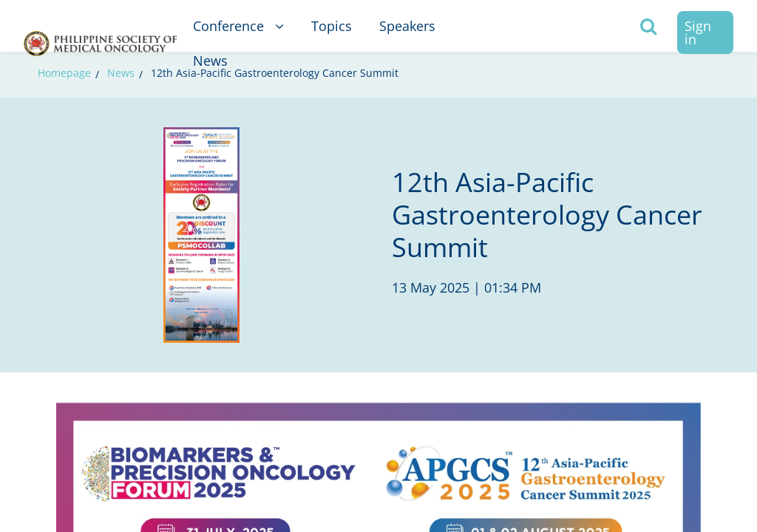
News (210, 61)
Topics (332, 26)
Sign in (698, 33)
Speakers (407, 26)
